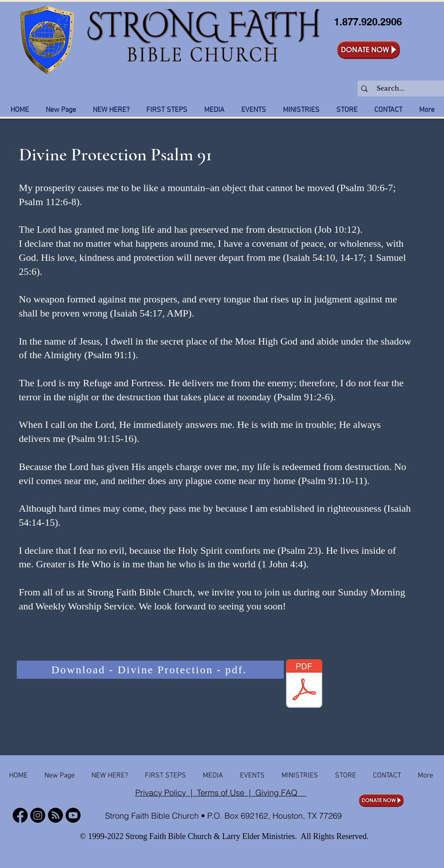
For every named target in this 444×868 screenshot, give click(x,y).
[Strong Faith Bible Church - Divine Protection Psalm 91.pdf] (304, 685)
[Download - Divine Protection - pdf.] (150, 670)
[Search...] (401, 89)
